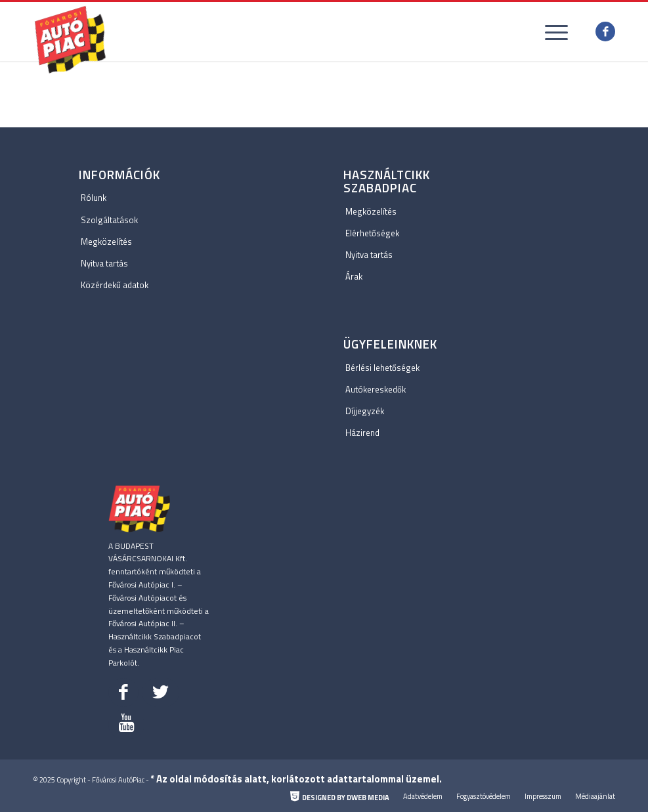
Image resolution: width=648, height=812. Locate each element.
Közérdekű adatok (115, 285)
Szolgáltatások (109, 220)
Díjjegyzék (365, 411)
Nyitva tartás (104, 263)
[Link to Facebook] (605, 32)
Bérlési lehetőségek (382, 368)
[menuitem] (340, 798)
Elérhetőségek (372, 233)
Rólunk (94, 198)
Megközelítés (106, 242)
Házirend (362, 433)
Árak (354, 276)
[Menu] (550, 32)
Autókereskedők (376, 389)
